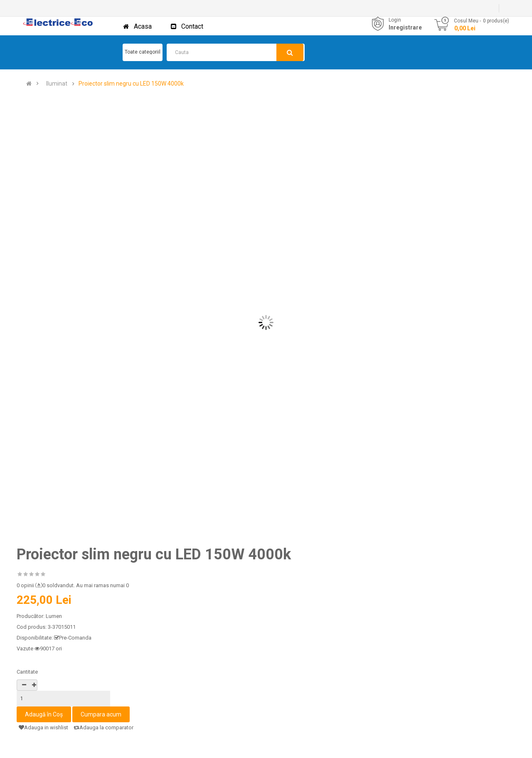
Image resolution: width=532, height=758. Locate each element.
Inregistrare (405, 27)
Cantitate (27, 672)
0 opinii (25, 585)
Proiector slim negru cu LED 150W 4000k (131, 84)
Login (395, 20)
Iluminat (57, 84)
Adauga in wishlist (43, 727)
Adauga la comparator (103, 727)
